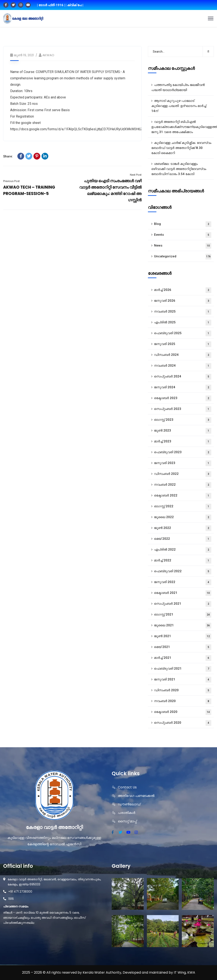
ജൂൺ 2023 (183, 431)
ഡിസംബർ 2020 (183, 690)
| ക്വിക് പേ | (74, 5)
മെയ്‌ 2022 (183, 539)
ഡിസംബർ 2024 (183, 355)
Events (183, 235)
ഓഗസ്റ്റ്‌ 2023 (183, 420)
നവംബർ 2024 (183, 366)
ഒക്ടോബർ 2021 (183, 593)
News (183, 246)
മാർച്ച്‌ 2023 (183, 442)
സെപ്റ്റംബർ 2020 (183, 723)
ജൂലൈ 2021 (183, 626)
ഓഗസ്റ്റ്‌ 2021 (183, 615)
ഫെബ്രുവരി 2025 (183, 333)
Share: (8, 156)
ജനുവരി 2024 (183, 388)
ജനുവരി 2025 (183, 344)
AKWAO (48, 55)
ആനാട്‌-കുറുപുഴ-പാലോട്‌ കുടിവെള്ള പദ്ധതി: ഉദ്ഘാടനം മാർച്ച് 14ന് (179, 106)
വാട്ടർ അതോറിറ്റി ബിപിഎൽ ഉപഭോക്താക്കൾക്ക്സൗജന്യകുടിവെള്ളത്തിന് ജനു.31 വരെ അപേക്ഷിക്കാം (183, 127)
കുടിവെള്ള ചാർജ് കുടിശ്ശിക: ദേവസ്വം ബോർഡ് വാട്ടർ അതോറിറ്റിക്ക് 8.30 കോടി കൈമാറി (181, 148)
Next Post (136, 175)
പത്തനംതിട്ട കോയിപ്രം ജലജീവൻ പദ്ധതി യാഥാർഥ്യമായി (178, 87)
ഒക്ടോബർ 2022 (183, 496)
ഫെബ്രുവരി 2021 (183, 669)
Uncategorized (183, 257)
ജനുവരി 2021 (183, 680)
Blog (183, 224)
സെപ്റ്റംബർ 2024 (183, 377)
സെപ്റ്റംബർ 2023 (183, 409)
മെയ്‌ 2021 (183, 647)
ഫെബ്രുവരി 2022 (183, 571)
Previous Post (11, 181)
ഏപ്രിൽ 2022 (183, 550)
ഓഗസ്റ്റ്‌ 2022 (183, 507)
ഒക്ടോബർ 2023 (183, 398)
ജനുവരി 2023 (183, 463)
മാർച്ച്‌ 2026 (183, 290)
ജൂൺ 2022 (183, 528)
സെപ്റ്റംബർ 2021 (183, 604)
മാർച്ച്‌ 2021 (183, 658)
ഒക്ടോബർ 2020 (183, 712)
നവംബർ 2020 (183, 701)
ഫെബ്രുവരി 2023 (183, 452)
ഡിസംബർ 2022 (183, 474)
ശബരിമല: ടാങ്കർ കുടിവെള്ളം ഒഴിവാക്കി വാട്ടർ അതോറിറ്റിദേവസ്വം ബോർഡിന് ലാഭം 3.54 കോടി (179, 169)
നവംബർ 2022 (183, 485)
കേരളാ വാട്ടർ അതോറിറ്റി (54, 827)
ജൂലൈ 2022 (183, 517)
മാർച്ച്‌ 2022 (183, 561)
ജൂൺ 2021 (183, 636)
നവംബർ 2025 (183, 312)
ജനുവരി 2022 (183, 582)
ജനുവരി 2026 (183, 301)
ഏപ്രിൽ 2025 (183, 323)
